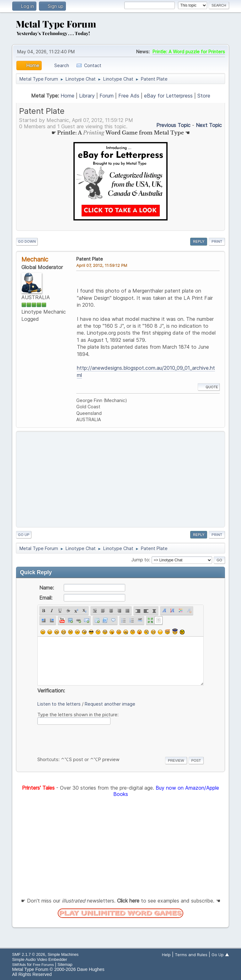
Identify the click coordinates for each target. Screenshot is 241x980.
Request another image (110, 704)
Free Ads (129, 96)
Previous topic (173, 125)
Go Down (27, 241)
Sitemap (65, 964)
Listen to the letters (59, 704)
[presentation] (85, 739)
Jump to (140, 560)
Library (87, 96)
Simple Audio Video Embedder (39, 959)
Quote (209, 387)
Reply (199, 241)
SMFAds (19, 964)
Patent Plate (90, 259)
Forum (107, 96)
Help (166, 955)
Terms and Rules (191, 955)
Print (217, 241)
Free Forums (43, 964)
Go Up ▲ (220, 955)
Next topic (209, 125)
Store (204, 96)
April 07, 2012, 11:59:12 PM (102, 265)
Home (67, 96)
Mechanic (35, 259)
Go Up (24, 535)
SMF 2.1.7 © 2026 (28, 954)
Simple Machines (63, 954)
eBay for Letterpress (168, 96)
